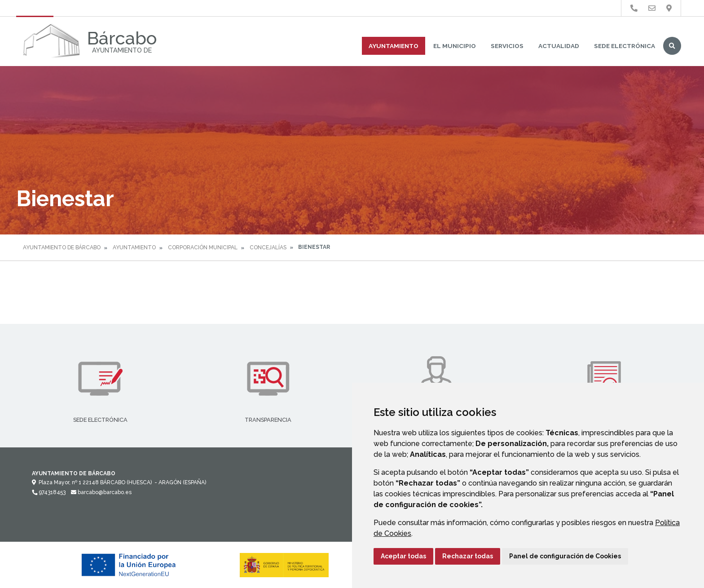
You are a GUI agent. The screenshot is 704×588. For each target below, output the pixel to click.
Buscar (672, 46)
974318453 (49, 492)
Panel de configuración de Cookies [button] (565, 556)
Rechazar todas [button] (468, 556)
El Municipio (455, 46)
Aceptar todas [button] (403, 556)
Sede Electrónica (625, 46)
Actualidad (559, 46)
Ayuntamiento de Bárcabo (62, 248)
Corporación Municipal (203, 248)
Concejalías (268, 248)
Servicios (507, 46)
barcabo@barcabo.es (101, 492)
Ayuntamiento (394, 46)
